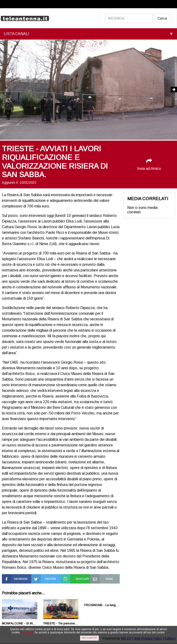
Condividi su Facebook (12, 578)
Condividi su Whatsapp (71, 578)
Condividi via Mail (104, 576)
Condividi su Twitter (41, 578)
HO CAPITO (89, 638)
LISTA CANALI (16, 34)
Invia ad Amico (149, 164)
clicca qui (27, 632)
